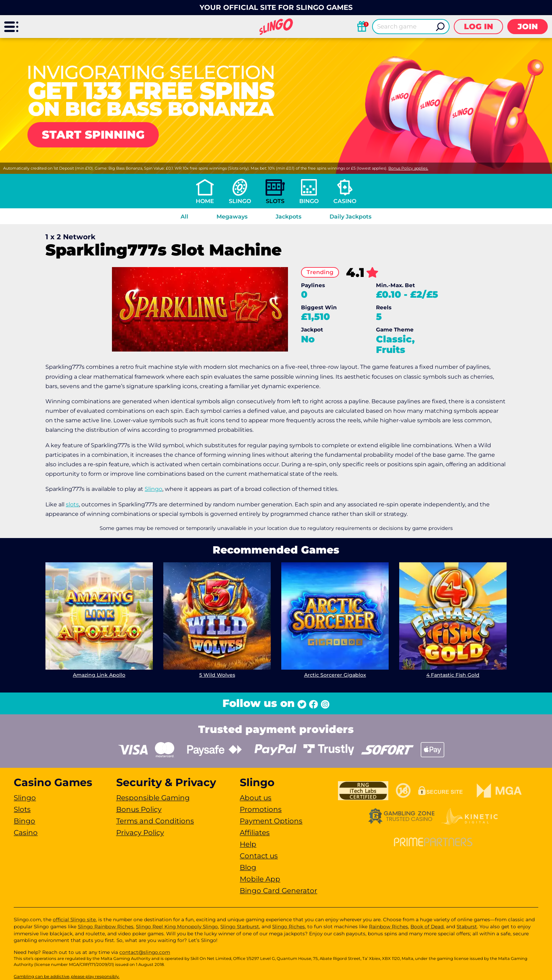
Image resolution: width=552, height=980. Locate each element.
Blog (248, 867)
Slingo (240, 201)
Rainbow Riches (388, 927)
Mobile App (260, 879)
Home (205, 201)
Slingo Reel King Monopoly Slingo (177, 927)
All (184, 217)
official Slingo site (74, 919)
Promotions (261, 809)
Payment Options (271, 821)
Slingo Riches (288, 927)
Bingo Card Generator (278, 891)
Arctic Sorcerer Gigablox (335, 675)
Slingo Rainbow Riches (106, 927)
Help (248, 844)
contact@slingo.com (145, 952)
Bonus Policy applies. (408, 168)
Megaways (232, 217)
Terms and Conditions (155, 821)
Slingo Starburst (240, 927)
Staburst (467, 927)
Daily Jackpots (350, 217)
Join (528, 27)
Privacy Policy (140, 833)
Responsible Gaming (153, 798)
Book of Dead (427, 927)
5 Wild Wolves (217, 675)
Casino (345, 201)
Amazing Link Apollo (99, 675)
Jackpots (288, 217)
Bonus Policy (139, 809)
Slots (275, 201)
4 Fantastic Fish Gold (453, 675)
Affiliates (255, 833)
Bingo (309, 201)
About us (256, 798)
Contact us (259, 856)
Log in (479, 27)
